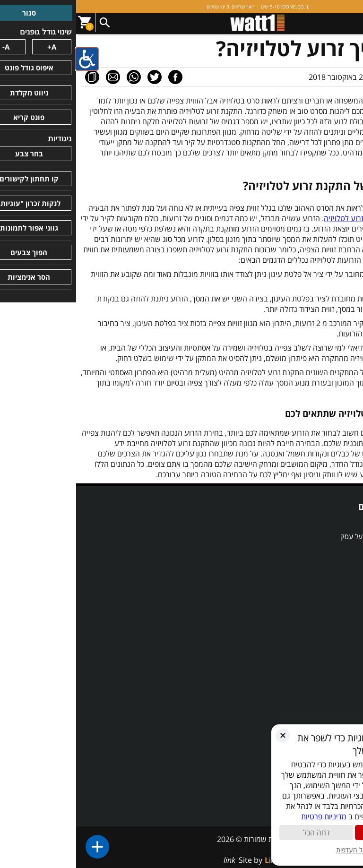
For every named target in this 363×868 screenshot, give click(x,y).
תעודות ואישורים (330, 608)
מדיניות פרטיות (333, 650)
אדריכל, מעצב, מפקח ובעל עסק (309, 536)
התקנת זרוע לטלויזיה (325, 707)
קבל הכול (316, 833)
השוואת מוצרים (332, 550)
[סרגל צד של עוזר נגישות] (11, 59)
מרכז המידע (337, 679)
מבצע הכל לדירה (330, 565)
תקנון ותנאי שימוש (328, 636)
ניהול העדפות (279, 850)
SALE (346, 522)
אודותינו (342, 593)
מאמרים (343, 693)
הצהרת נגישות (333, 622)
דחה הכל (241, 833)
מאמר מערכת (327, 77)
